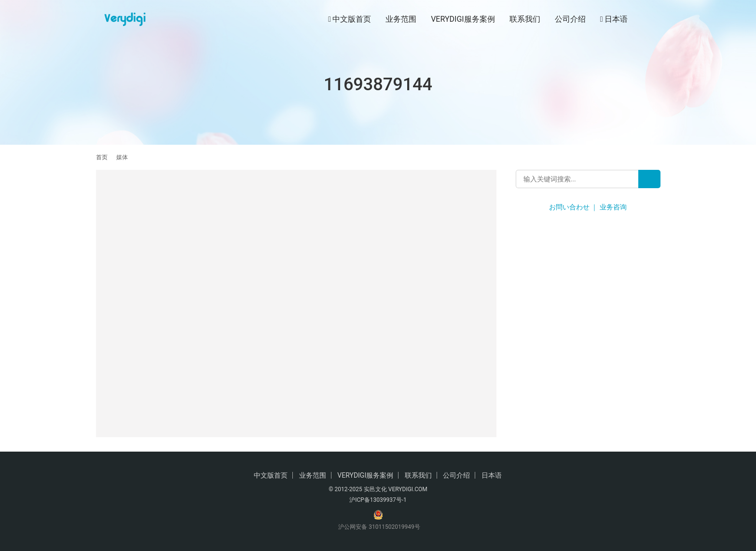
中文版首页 (350, 19)
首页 (102, 157)
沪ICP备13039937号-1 (378, 500)
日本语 (614, 19)
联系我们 (525, 19)
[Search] (649, 179)
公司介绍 (570, 19)
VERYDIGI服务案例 (463, 19)
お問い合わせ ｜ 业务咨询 (588, 207)
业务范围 (401, 19)
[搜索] (656, 19)
